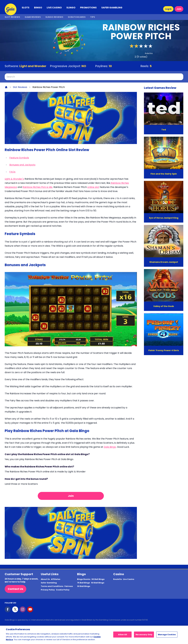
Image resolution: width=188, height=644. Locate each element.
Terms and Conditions (52, 586)
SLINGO (71, 8)
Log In (168, 9)
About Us (45, 579)
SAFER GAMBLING (112, 8)
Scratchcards (77, 17)
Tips (93, 17)
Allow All (122, 635)
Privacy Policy (48, 590)
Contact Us (15, 589)
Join (179, 9)
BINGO (38, 8)
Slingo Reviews (54, 17)
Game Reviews (33, 17)
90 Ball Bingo (98, 579)
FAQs (12, 172)
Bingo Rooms (84, 579)
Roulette (117, 579)
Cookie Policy (63, 590)
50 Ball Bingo (98, 583)
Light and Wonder (33, 66)
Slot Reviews (12, 17)
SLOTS (26, 8)
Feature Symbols (19, 158)
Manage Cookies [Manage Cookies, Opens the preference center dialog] (167, 635)
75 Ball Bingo (84, 583)
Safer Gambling (49, 583)
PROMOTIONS (88, 8)
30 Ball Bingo (84, 586)
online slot (93, 187)
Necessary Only (144, 635)
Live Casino (129, 579)
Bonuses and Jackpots (22, 165)
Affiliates (56, 579)
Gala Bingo (110, 447)
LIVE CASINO (54, 8)
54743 (145, 620)
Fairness (69, 586)
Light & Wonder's (14, 179)
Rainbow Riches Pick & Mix (38, 187)
